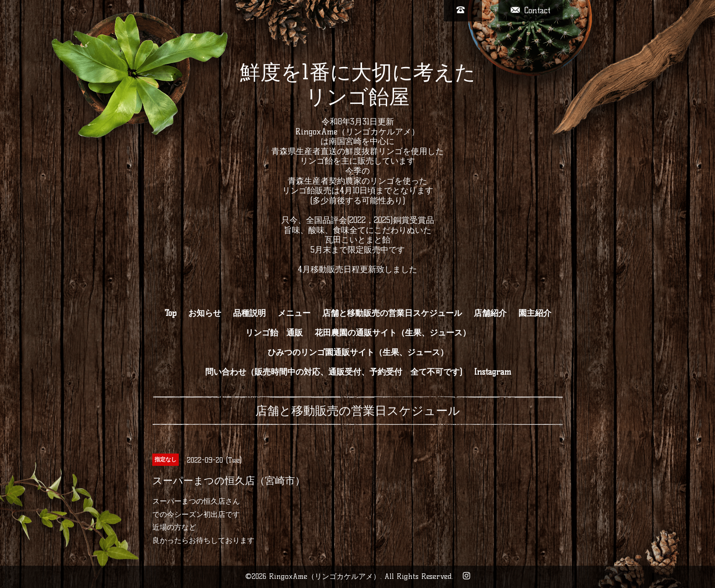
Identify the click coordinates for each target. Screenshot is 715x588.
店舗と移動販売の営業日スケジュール (392, 313)
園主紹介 (535, 313)
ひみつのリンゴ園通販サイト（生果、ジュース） (358, 352)
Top (171, 313)
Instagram (493, 372)
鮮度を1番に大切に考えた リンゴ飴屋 (358, 84)
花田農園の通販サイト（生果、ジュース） (393, 333)
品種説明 (249, 313)
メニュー (294, 313)
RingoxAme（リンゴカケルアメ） (325, 576)
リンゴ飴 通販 (274, 333)
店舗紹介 (490, 313)
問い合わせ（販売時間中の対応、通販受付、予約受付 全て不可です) (334, 372)
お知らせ (205, 313)
